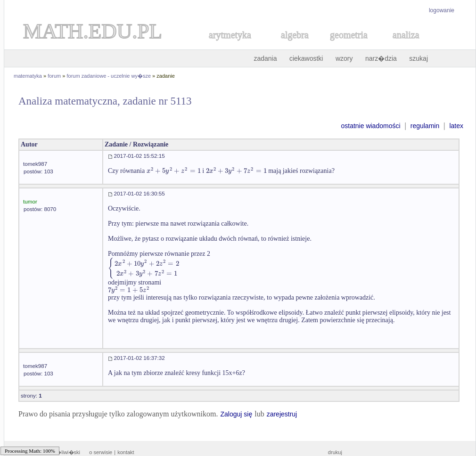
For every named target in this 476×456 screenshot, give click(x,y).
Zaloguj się (236, 414)
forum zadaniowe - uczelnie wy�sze (109, 76)
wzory (344, 58)
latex (456, 126)
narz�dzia (381, 58)
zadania (265, 58)
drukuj (335, 452)
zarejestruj (282, 414)
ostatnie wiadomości (370, 126)
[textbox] (174, 171)
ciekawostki (306, 58)
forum (54, 76)
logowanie (442, 10)
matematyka (28, 76)
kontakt (126, 452)
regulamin (425, 126)
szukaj (419, 58)
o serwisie (101, 452)
